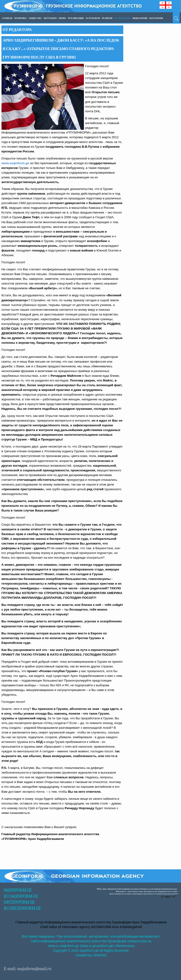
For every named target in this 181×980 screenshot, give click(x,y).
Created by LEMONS (91, 955)
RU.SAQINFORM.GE (21, 896)
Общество (35, 18)
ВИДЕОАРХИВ (140, 18)
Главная (7, 18)
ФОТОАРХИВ (156, 18)
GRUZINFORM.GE (19, 902)
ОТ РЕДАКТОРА (122, 18)
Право (62, 18)
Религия (107, 18)
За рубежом (93, 18)
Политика (21, 18)
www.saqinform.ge (15, 163)
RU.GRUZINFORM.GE (22, 908)
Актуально (50, 18)
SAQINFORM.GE (18, 890)
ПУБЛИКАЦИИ (76, 18)
